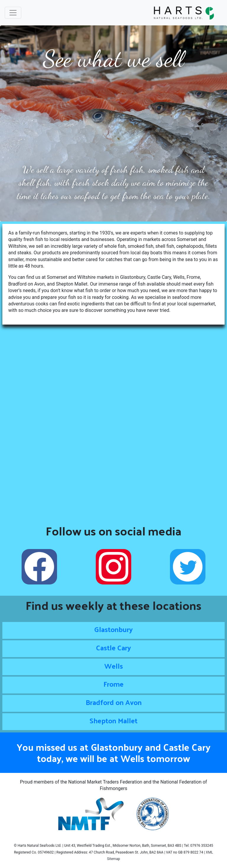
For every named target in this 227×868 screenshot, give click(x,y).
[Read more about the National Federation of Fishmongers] (153, 814)
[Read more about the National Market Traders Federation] (91, 814)
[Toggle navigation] (13, 13)
